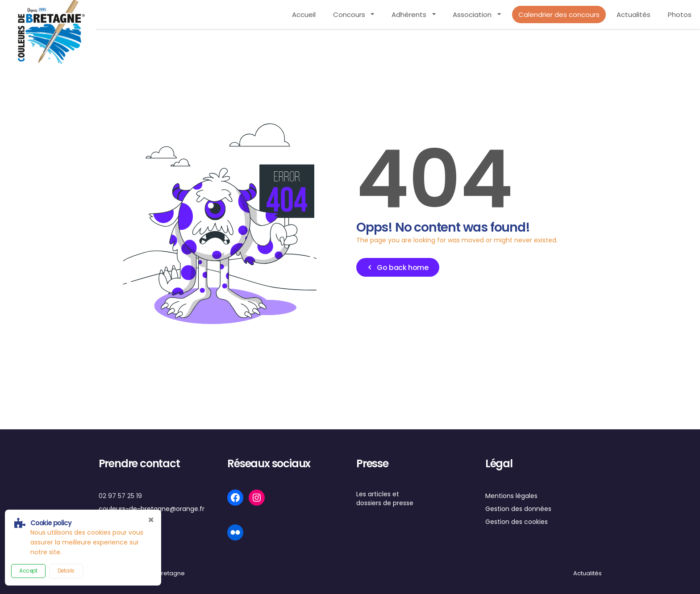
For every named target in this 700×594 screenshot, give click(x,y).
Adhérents (409, 15)
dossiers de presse (385, 503)
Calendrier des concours (559, 15)
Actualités (633, 15)
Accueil (304, 15)
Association (472, 15)
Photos (680, 15)
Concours (349, 15)
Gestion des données (518, 509)
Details (66, 571)
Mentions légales (511, 496)
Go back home (397, 268)
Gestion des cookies (517, 522)
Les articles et (378, 494)
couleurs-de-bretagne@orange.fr (152, 509)
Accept (28, 571)
